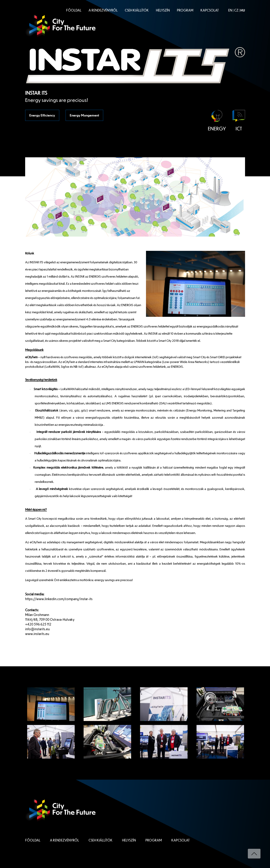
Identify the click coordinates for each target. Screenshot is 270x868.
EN (230, 10)
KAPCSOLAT (210, 10)
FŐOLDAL (74, 10)
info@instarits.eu (37, 629)
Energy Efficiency (42, 115)
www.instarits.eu (37, 634)
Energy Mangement (84, 115)
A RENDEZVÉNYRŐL (103, 10)
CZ (236, 10)
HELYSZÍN (163, 10)
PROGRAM (185, 10)
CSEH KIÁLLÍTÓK (137, 10)
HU (243, 10)
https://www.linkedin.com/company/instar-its (59, 599)
